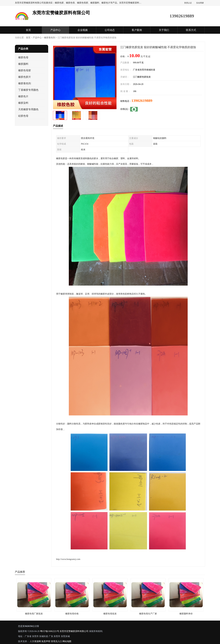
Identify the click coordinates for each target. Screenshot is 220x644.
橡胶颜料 (23, 64)
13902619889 (142, 101)
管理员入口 (56, 641)
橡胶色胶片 (25, 77)
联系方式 (191, 30)
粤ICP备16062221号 (50, 631)
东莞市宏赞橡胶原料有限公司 (74, 631)
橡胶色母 (23, 57)
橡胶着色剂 (50, 38)
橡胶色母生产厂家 (148, 614)
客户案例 (137, 30)
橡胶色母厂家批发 (34, 614)
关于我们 (164, 30)
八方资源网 (35, 641)
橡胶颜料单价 (186, 614)
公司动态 (110, 30)
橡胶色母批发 (110, 614)
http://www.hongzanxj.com (68, 559)
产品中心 (55, 30)
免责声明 (46, 641)
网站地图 (67, 641)
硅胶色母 (23, 116)
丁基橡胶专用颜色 (28, 90)
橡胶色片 (23, 96)
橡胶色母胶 (25, 70)
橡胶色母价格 (72, 614)
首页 (28, 30)
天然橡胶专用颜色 (28, 109)
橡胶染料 (23, 103)
